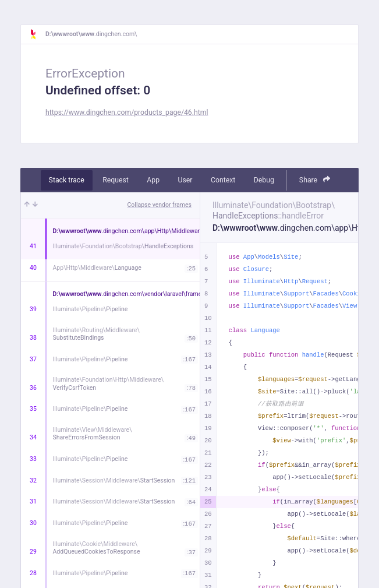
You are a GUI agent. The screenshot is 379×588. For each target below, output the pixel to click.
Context (223, 180)
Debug (264, 180)
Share (315, 180)
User (185, 180)
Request (116, 180)
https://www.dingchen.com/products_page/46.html (127, 112)
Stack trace (67, 180)
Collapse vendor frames (160, 205)
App (153, 180)
